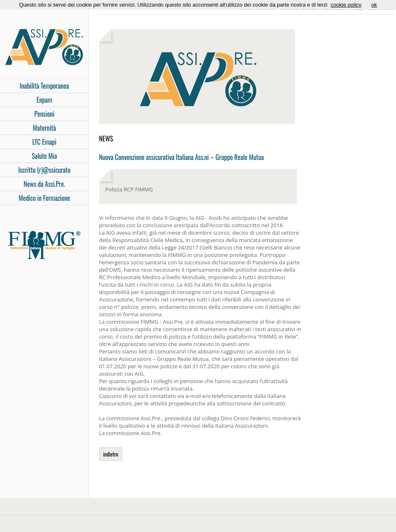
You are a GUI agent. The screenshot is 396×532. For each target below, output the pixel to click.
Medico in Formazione (44, 198)
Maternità (44, 128)
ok (374, 5)
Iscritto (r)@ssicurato (44, 170)
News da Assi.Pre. (44, 184)
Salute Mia (44, 156)
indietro (111, 454)
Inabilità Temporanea (45, 86)
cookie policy (346, 5)
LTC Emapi (44, 142)
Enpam (44, 100)
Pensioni (44, 114)
